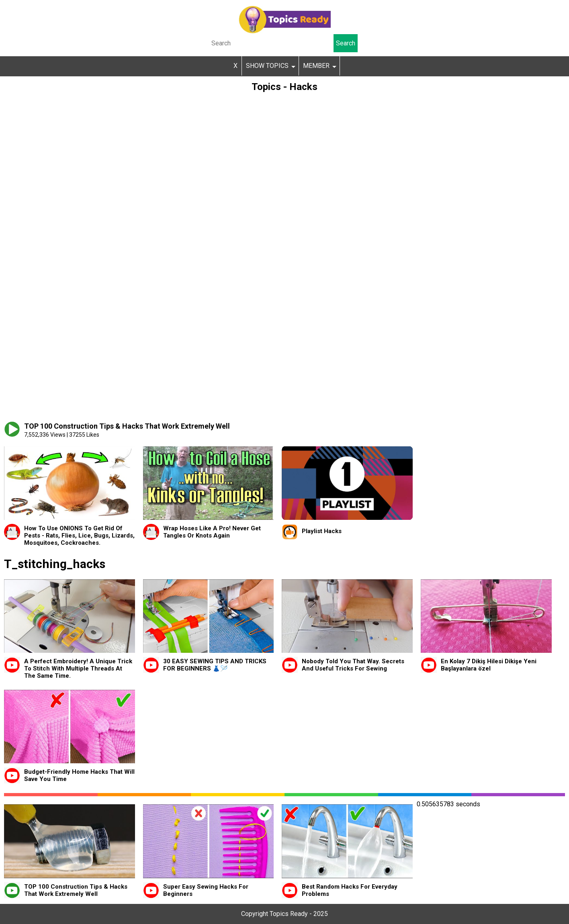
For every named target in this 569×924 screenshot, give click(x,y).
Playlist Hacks (322, 531)
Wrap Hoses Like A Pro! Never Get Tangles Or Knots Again (212, 532)
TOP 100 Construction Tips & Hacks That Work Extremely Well (76, 890)
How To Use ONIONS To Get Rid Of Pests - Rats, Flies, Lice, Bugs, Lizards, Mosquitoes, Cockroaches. (79, 536)
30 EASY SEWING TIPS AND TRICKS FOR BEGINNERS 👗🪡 (215, 665)
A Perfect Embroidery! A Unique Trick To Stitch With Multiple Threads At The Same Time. (78, 668)
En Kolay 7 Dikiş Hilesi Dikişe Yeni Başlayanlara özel (489, 665)
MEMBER (316, 66)
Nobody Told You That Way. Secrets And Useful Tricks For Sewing (353, 665)
